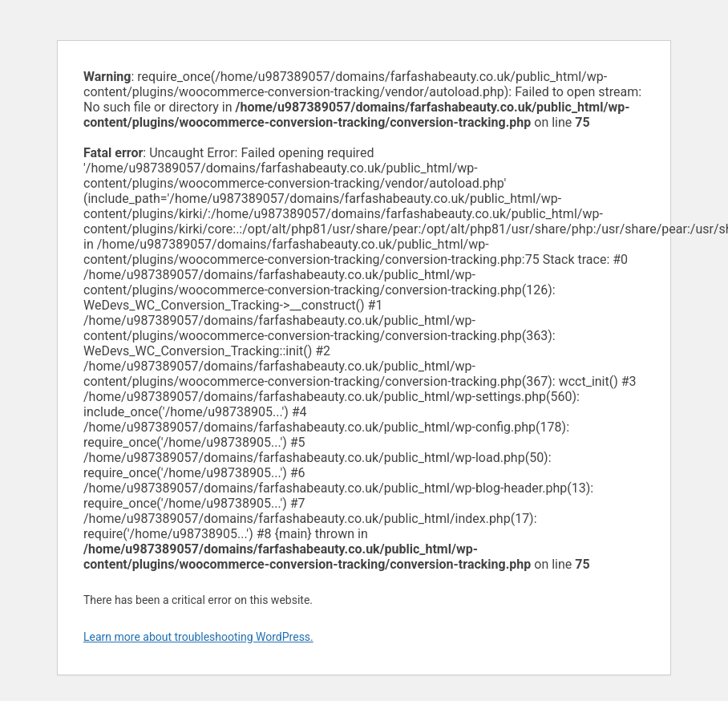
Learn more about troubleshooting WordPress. (198, 637)
